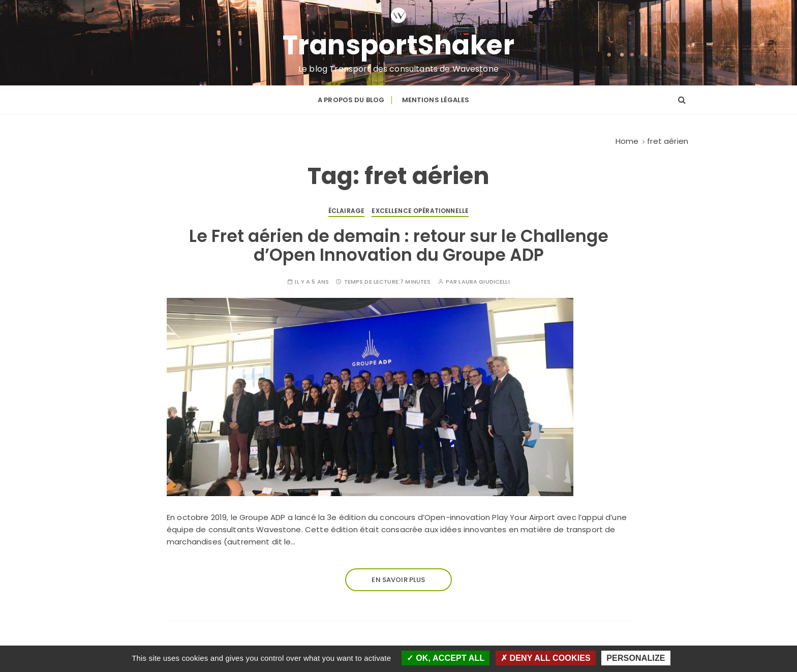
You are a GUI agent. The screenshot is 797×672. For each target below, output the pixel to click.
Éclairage (346, 211)
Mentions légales (436, 100)
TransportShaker (399, 45)
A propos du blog (351, 100)
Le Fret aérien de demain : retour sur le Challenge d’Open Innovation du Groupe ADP (399, 245)
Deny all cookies (546, 658)
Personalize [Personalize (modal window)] (636, 658)
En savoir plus (398, 580)
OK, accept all (446, 658)
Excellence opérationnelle (420, 211)
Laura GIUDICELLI (484, 282)
